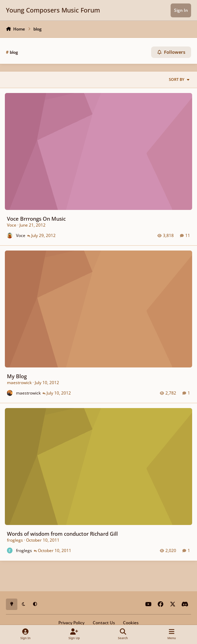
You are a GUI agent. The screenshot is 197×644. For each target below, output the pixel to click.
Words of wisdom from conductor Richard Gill (62, 534)
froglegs (15, 540)
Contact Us (104, 622)
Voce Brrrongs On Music (36, 219)
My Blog (17, 376)
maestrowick (19, 383)
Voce (12, 225)
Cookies (131, 622)
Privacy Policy (71, 622)
